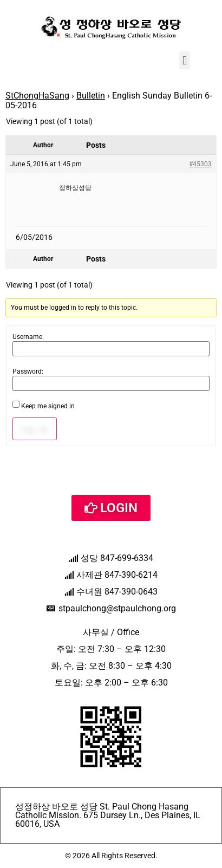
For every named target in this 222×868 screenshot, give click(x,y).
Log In (35, 429)
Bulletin (91, 96)
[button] (184, 60)
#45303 (200, 164)
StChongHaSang (37, 96)
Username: (28, 337)
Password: (28, 371)
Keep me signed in (48, 406)
